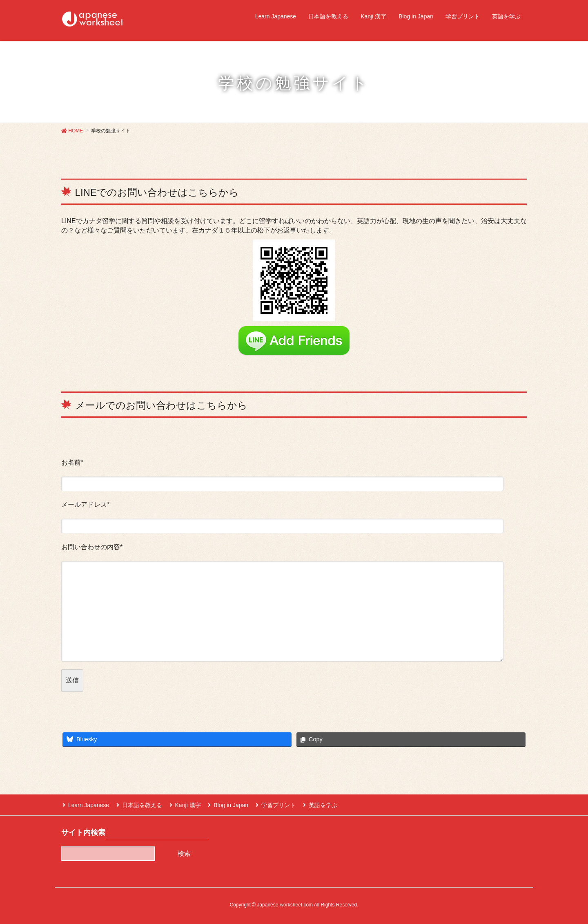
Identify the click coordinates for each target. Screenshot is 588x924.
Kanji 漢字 (184, 804)
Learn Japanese (87, 804)
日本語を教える (140, 804)
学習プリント (273, 804)
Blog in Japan (226, 804)
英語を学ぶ (316, 804)
